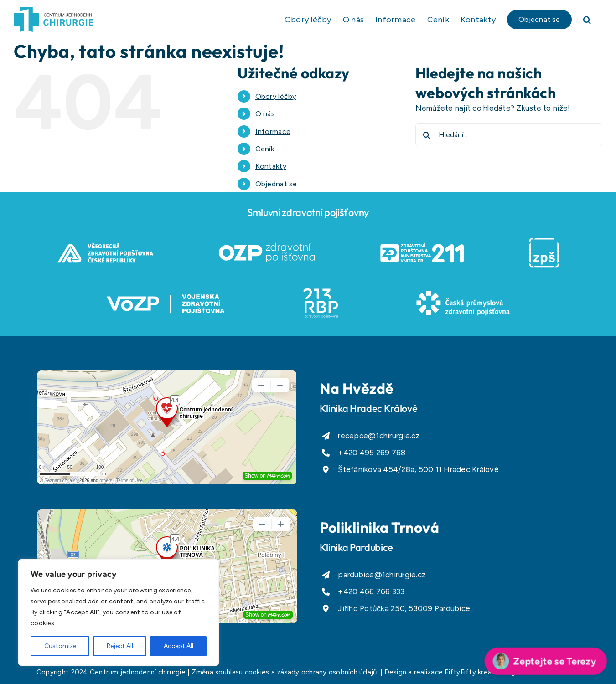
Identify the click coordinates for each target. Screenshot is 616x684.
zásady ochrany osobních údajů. (328, 672)
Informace (273, 131)
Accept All (179, 646)
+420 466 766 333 (371, 591)
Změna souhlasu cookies (230, 672)
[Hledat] (427, 135)
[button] (587, 19)
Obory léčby (276, 96)
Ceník (265, 149)
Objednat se (276, 184)
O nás (265, 114)
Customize (60, 646)
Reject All (120, 646)
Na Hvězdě (357, 388)
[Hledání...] (509, 135)
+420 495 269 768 (372, 453)
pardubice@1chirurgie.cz (382, 575)
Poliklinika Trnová (380, 527)
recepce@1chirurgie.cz (379, 436)
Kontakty (271, 166)
